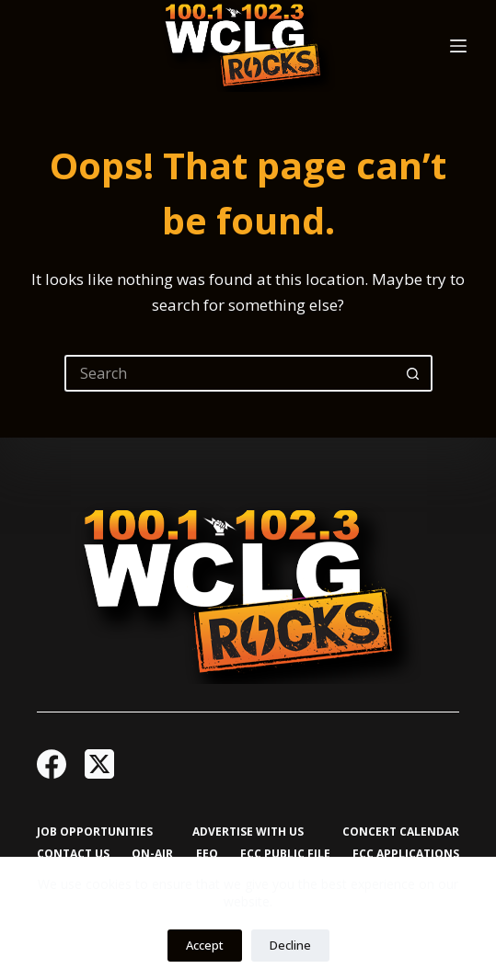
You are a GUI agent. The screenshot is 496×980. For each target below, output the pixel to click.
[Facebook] (52, 764)
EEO (207, 854)
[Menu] (458, 46)
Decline (290, 945)
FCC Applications (406, 854)
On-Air (152, 854)
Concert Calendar (401, 832)
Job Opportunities (95, 832)
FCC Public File (285, 854)
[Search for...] (230, 373)
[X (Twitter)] (99, 764)
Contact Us (73, 854)
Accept (205, 945)
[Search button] (414, 373)
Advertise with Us (248, 832)
